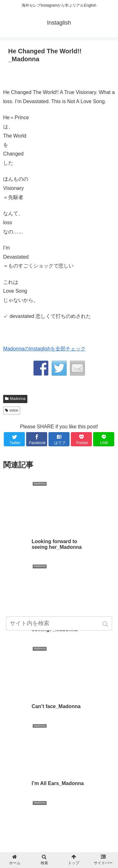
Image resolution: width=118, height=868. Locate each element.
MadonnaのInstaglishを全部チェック (44, 349)
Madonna (18, 399)
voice (14, 410)
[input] (59, 623)
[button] (106, 624)
